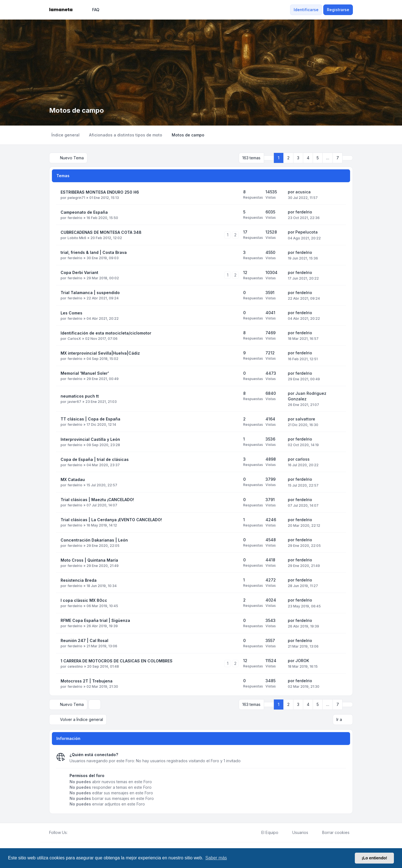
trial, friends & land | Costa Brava (94, 252)
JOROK (302, 661)
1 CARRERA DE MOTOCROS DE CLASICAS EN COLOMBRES (117, 661)
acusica (303, 192)
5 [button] (318, 158)
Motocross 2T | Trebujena (87, 681)
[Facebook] (71, 833)
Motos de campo (76, 110)
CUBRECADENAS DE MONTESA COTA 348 (101, 232)
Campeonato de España (84, 212)
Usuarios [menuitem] (297, 833)
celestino (75, 666)
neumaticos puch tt (80, 396)
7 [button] (338, 158)
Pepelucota (307, 232)
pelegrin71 (76, 198)
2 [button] (288, 158)
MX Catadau (73, 479)
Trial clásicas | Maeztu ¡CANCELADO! (97, 500)
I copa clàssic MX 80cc (84, 600)
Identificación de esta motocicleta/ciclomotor (106, 333)
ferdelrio (75, 218)
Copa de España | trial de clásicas (95, 459)
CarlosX (74, 339)
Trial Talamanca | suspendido (90, 293)
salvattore (305, 419)
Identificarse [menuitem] (306, 10)
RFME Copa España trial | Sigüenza (95, 620)
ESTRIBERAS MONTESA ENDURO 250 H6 (100, 192)
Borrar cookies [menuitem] (332, 833)
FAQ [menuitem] (92, 10)
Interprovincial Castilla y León (90, 439)
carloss (302, 459)
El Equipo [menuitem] (266, 833)
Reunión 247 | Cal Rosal (84, 640)
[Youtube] (80, 833)
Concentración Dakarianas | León (94, 540)
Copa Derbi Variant (79, 272)
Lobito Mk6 (77, 238)
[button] (348, 158)
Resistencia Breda (79, 580)
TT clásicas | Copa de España (90, 419)
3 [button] (298, 158)
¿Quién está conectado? (94, 755)
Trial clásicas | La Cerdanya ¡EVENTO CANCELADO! (111, 520)
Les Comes (71, 313)
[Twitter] (75, 833)
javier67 (74, 402)
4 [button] (308, 158)
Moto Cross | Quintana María (89, 560)
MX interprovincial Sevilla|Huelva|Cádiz (100, 353)
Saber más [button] (216, 858)
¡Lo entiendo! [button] (375, 858)
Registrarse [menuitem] (338, 10)
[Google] (84, 833)
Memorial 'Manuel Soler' (85, 373)
